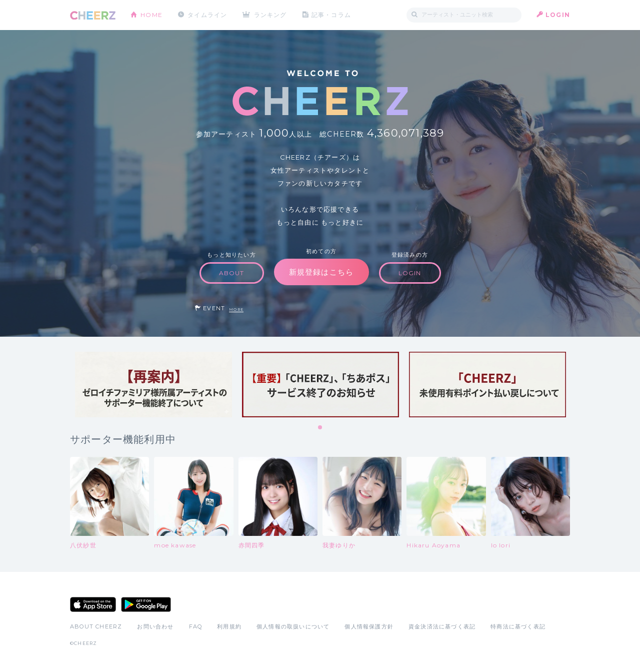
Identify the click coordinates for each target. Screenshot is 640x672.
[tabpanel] (153, 385)
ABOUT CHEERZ (96, 626)
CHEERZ (93, 15)
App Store (93, 604)
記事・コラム (331, 15)
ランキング (270, 15)
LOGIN (558, 15)
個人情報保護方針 (369, 626)
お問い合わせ (155, 626)
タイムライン (207, 15)
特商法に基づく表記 (518, 626)
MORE (236, 309)
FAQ (196, 626)
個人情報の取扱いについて (293, 626)
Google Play (146, 604)
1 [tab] (320, 428)
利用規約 (229, 626)
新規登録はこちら (321, 272)
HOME (151, 15)
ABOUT (232, 273)
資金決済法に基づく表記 (442, 626)
